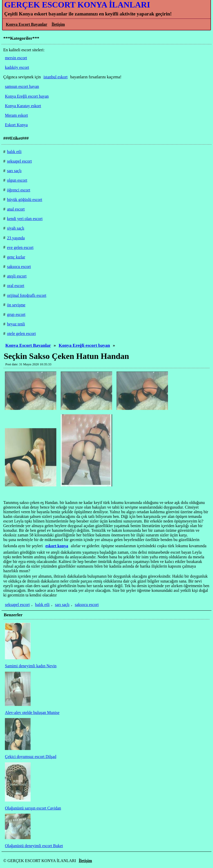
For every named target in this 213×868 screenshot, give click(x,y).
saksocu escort (87, 605)
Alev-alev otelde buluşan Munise (32, 713)
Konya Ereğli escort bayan (84, 345)
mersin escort (16, 58)
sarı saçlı (62, 605)
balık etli (42, 605)
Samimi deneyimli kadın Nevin (31, 666)
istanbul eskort (56, 77)
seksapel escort (17, 605)
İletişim (58, 24)
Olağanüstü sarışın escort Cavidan (33, 808)
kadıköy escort (17, 67)
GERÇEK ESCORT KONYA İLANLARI (77, 5)
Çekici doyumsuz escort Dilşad (31, 757)
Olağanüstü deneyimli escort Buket (34, 846)
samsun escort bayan (22, 86)
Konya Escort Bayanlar (27, 24)
